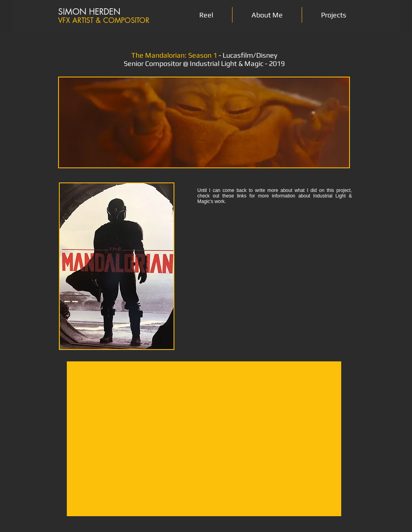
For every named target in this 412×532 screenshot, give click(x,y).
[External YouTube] (204, 439)
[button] (334, 15)
